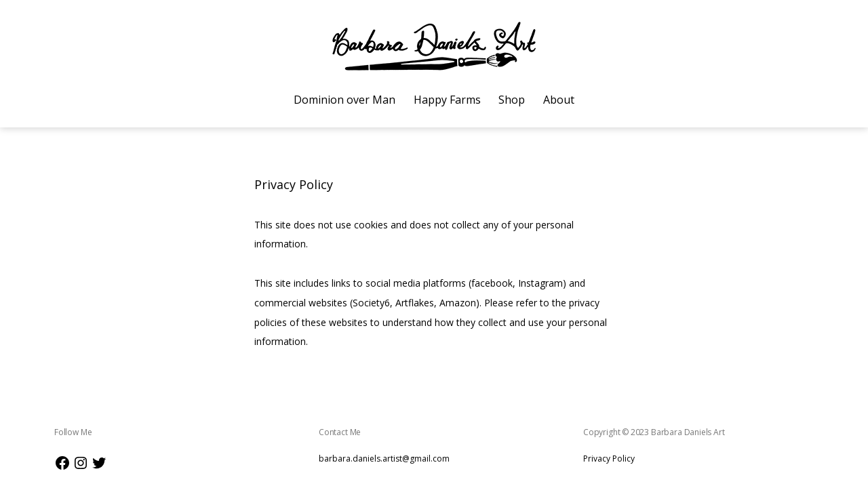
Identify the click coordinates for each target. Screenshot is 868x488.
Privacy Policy (609, 459)
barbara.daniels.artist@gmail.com (384, 459)
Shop (512, 100)
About (559, 100)
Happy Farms (447, 100)
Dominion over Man (344, 100)
